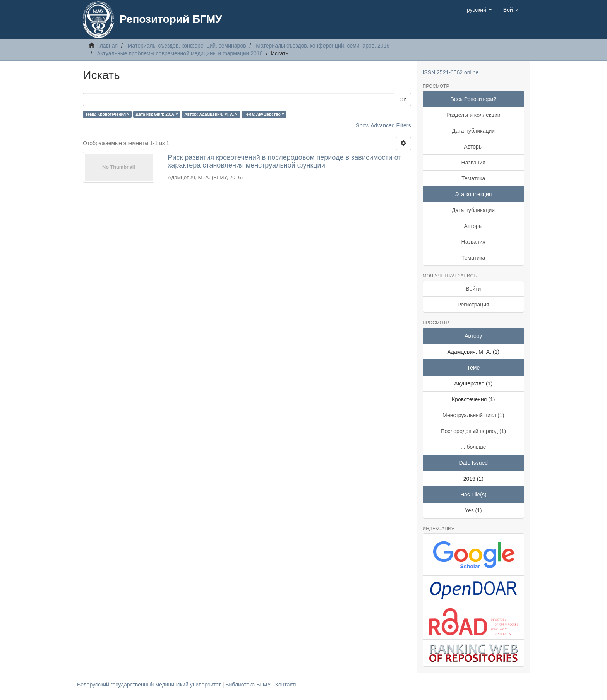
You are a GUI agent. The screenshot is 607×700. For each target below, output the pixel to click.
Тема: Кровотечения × (107, 114)
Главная (107, 46)
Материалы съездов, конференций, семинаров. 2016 (323, 46)
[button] (479, 10)
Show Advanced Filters (383, 125)
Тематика (473, 178)
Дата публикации (473, 131)
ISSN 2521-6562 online (451, 72)
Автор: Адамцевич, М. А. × (211, 114)
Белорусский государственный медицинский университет (150, 685)
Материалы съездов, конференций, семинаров (187, 46)
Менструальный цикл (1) (473, 415)
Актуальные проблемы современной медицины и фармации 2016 (180, 53)
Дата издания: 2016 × (157, 114)
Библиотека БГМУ (249, 685)
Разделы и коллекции (473, 115)
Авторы (473, 147)
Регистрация (473, 305)
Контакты (287, 685)
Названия (473, 163)
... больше (473, 447)
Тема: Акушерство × (264, 114)
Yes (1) (473, 510)
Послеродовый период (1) (473, 431)
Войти (473, 289)
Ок (402, 99)
